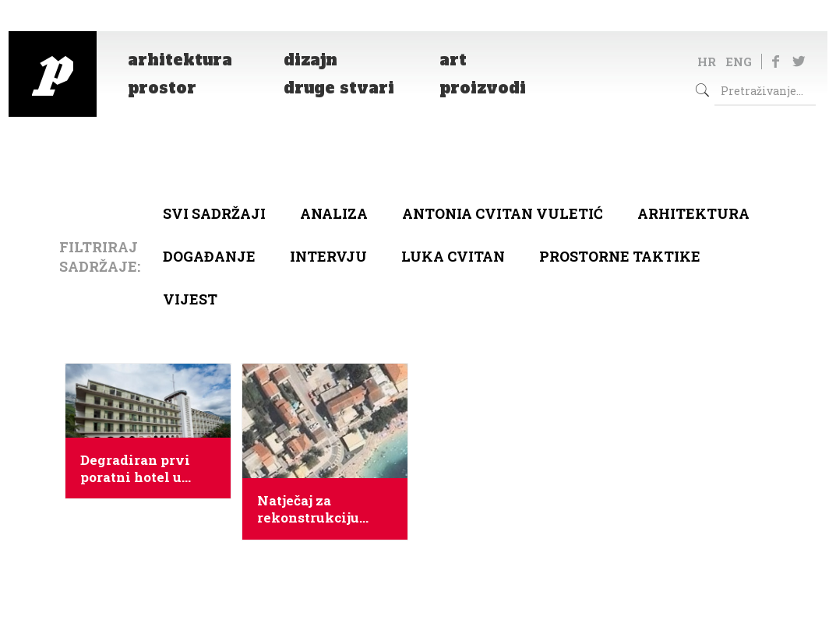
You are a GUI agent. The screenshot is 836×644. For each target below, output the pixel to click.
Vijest (190, 299)
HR (707, 62)
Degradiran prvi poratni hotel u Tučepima (135, 469)
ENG (739, 62)
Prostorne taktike (620, 256)
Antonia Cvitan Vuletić (503, 213)
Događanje (209, 256)
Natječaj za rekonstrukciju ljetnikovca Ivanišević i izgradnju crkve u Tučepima (317, 509)
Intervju (328, 256)
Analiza (334, 213)
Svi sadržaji (214, 213)
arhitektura (693, 213)
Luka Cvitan (453, 256)
